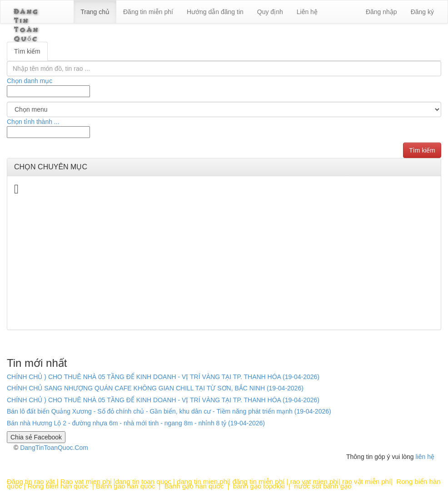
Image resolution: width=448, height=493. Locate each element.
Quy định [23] (280, 12)
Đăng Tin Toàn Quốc (38, 15)
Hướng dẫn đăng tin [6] (225, 12)
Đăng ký (422, 12)
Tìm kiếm (27, 51)
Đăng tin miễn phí (158, 12)
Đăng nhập (381, 12)
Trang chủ (105, 12)
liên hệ (425, 457)
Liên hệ (317, 12)
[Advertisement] (224, 259)
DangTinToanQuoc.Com (54, 448)
